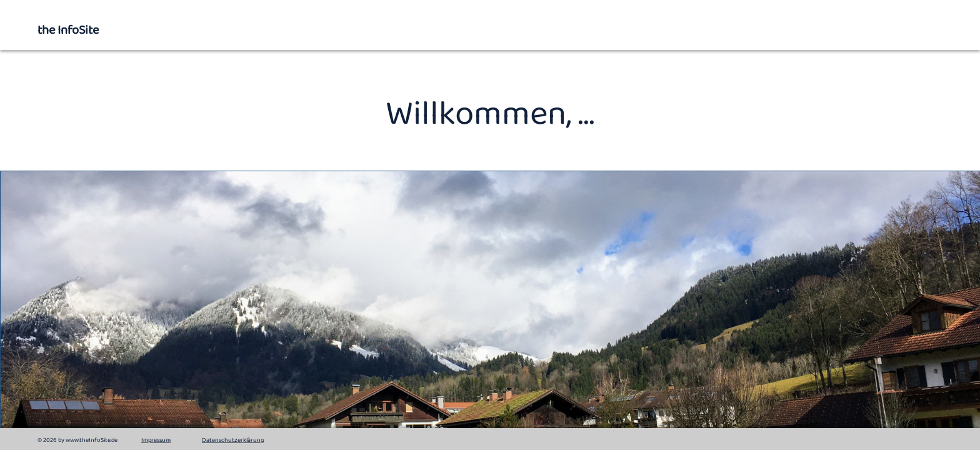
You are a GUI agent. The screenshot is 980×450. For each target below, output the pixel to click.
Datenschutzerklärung (233, 440)
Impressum (156, 440)
